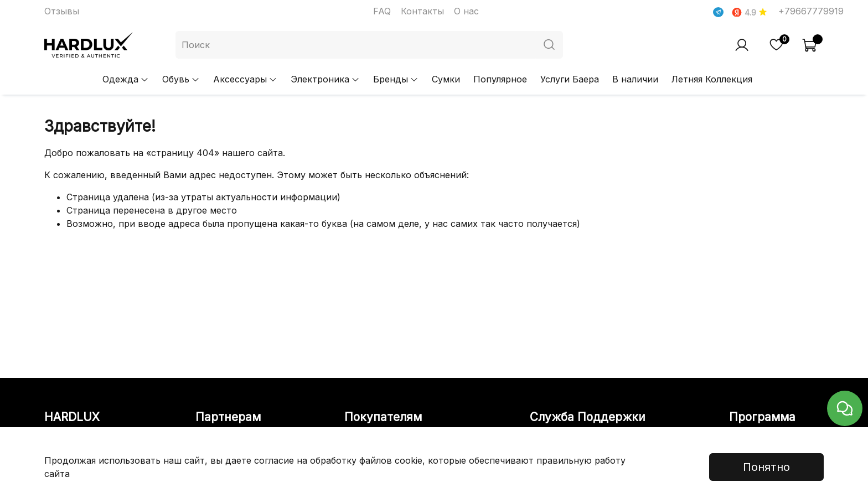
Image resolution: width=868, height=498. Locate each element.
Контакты (422, 11)
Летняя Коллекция (712, 79)
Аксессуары (245, 79)
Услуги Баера (570, 79)
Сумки (446, 79)
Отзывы (62, 11)
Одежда (126, 79)
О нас (466, 11)
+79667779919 (811, 11)
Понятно (766, 467)
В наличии (635, 79)
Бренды (396, 79)
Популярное (500, 79)
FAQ (382, 11)
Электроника (325, 79)
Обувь (181, 79)
